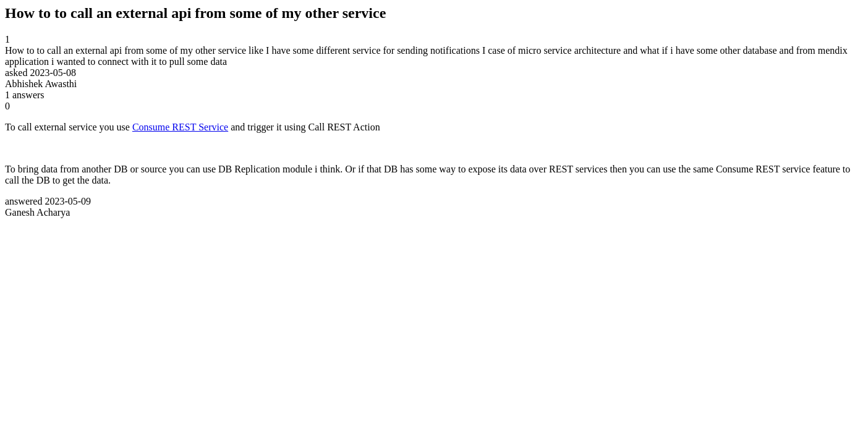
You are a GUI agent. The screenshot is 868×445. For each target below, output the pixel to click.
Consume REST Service (180, 127)
